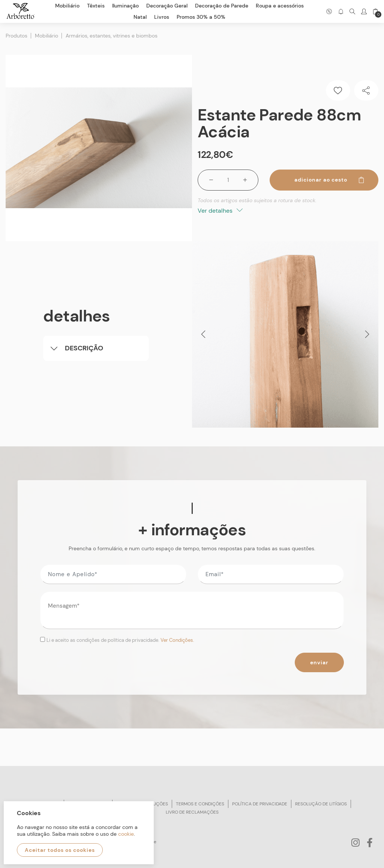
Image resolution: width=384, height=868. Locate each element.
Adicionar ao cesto (330, 180)
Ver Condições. (177, 640)
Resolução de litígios (321, 804)
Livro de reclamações (192, 812)
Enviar (319, 662)
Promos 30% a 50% (201, 17)
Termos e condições (200, 804)
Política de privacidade (260, 804)
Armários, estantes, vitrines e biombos (112, 36)
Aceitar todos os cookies (60, 850)
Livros (162, 17)
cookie (126, 834)
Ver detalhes (220, 211)
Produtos (16, 36)
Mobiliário (46, 36)
